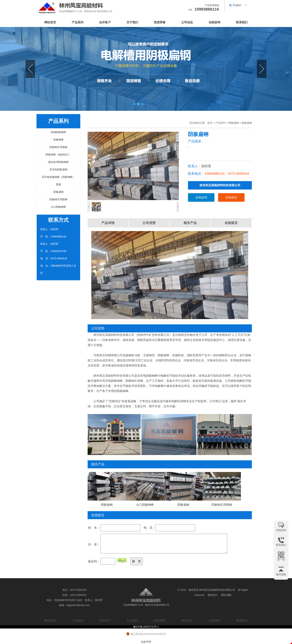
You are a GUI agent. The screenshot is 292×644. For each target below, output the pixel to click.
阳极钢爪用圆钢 (58, 199)
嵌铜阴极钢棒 (58, 132)
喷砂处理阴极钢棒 (58, 162)
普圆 (58, 184)
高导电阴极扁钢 (58, 169)
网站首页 (50, 22)
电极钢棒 (58, 140)
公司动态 (187, 22)
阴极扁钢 (58, 192)
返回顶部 (281, 574)
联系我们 (242, 22)
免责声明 (146, 642)
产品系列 (78, 22)
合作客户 (105, 22)
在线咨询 (214, 22)
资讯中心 (187, 621)
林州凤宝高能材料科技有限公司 (217, 590)
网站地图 (226, 595)
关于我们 (132, 22)
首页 (210, 123)
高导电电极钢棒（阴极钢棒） (58, 177)
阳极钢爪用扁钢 (58, 147)
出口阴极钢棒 (58, 207)
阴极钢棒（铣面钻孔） (58, 155)
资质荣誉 (160, 22)
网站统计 (213, 595)
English (237, 5)
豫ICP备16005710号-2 (146, 627)
